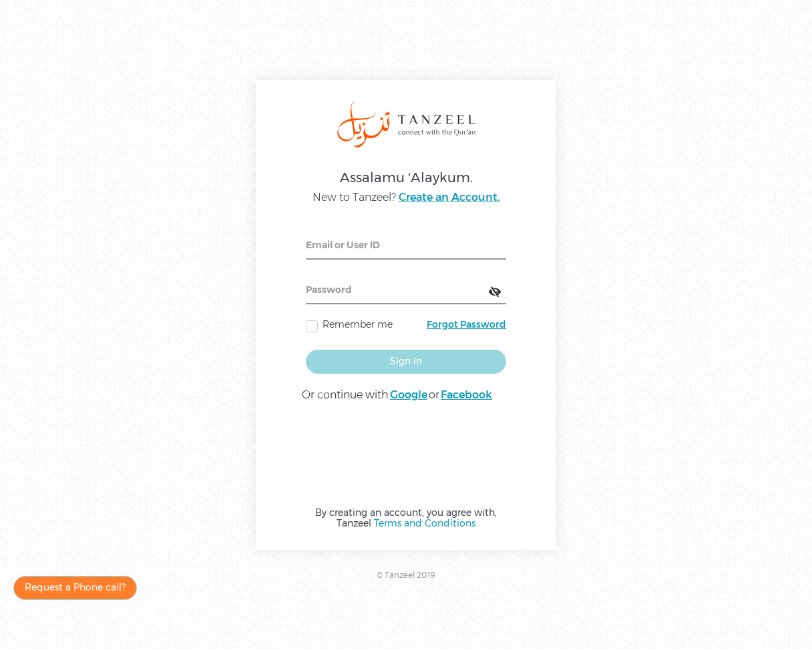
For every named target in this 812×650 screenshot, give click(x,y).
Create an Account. (449, 197)
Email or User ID (343, 245)
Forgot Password (466, 324)
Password (329, 290)
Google (409, 395)
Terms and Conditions (425, 523)
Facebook (466, 395)
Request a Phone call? (75, 587)
